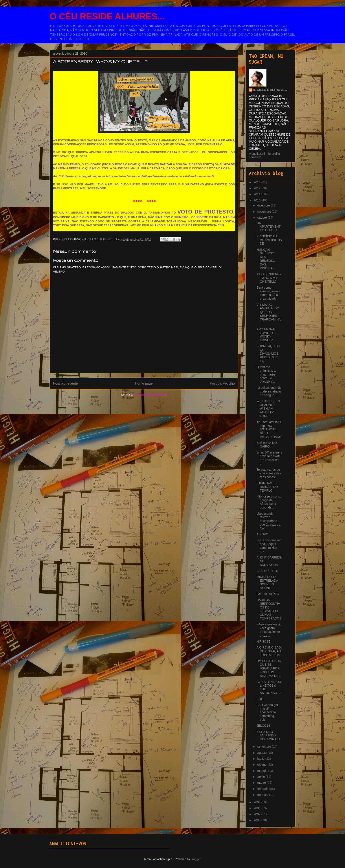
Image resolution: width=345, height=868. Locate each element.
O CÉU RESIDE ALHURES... (107, 16)
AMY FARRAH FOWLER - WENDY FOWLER (267, 335)
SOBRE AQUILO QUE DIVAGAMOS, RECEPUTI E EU (268, 353)
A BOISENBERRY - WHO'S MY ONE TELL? (269, 278)
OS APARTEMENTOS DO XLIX (269, 227)
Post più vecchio (222, 383)
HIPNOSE (263, 641)
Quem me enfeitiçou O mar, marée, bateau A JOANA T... (266, 374)
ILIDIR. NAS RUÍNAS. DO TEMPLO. (267, 487)
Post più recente (65, 383)
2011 (258, 194)
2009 (258, 802)
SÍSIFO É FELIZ (268, 571)
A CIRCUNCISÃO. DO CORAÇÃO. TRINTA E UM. (269, 651)
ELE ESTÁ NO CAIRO (267, 445)
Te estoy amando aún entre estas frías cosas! (269, 473)
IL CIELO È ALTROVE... (270, 90)
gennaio (263, 795)
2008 (258, 808)
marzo (262, 783)
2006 (258, 820)
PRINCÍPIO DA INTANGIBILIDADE (269, 240)
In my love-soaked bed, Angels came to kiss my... (269, 546)
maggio (263, 771)
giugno (262, 765)
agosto (262, 753)
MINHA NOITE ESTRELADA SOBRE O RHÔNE (267, 582)
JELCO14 (263, 726)
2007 (258, 814)
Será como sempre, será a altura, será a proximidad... (268, 293)
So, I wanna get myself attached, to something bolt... (267, 712)
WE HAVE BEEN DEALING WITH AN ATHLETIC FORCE (268, 408)
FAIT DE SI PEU (268, 594)
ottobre (262, 217)
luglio (261, 759)
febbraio (263, 789)
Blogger (196, 859)
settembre (264, 746)
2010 (258, 200)
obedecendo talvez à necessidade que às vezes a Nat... (269, 521)
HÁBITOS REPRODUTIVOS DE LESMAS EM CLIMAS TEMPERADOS (269, 609)
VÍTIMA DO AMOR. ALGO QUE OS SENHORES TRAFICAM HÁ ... (269, 314)
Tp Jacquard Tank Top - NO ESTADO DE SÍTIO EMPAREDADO (269, 429)
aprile (261, 777)
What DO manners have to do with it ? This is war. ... (269, 458)
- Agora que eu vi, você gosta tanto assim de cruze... (269, 630)
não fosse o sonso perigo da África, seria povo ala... (269, 502)
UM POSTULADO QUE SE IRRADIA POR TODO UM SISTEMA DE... (269, 668)
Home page (144, 383)
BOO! (260, 699)
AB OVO (262, 534)
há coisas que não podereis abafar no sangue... (269, 391)
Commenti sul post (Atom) (150, 395)
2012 (258, 188)
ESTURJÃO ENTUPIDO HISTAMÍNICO (268, 735)
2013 (258, 182)
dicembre (264, 205)
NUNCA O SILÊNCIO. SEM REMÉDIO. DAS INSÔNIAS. (266, 259)
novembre (264, 212)
